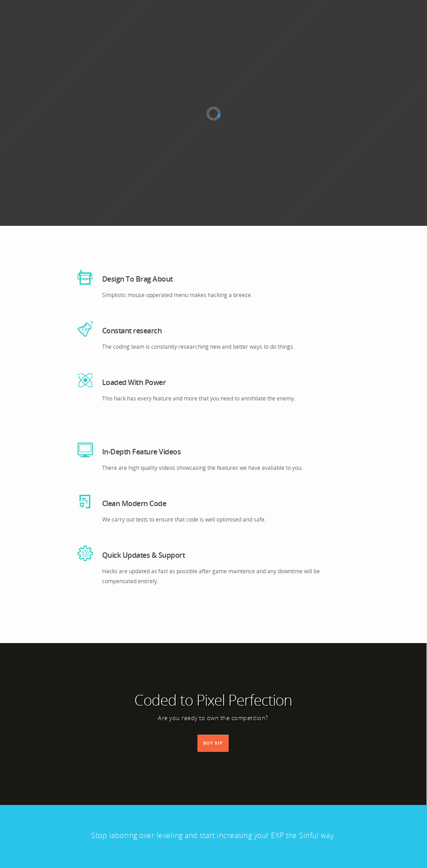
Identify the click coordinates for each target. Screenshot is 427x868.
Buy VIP (213, 742)
